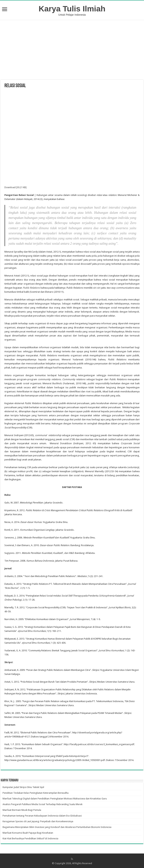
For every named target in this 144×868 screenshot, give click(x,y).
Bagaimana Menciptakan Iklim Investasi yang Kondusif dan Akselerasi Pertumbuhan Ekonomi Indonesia (57, 827)
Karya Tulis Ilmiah (72, 9)
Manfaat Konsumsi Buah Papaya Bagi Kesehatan (28, 833)
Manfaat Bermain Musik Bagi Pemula (22, 810)
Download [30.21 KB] (15, 187)
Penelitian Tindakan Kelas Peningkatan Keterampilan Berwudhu (36, 793)
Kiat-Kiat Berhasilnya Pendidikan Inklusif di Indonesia (30, 838)
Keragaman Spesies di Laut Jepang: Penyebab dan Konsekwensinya (38, 821)
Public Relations (31, 288)
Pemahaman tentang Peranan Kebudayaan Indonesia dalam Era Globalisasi (42, 816)
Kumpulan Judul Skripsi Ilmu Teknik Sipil (23, 787)
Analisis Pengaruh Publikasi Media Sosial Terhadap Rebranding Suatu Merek (42, 804)
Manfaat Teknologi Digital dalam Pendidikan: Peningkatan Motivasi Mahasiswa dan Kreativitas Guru (55, 799)
